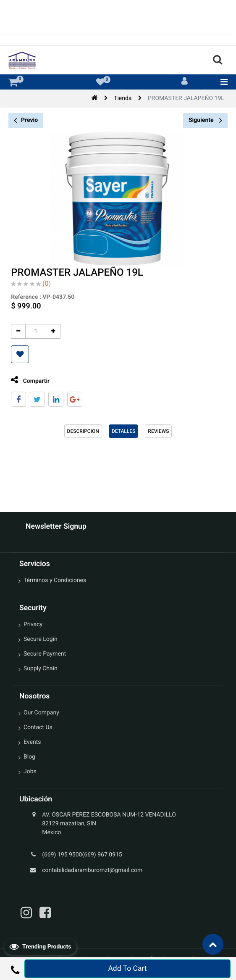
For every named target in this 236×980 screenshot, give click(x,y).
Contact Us (38, 727)
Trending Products (40, 946)
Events (32, 742)
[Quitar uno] (15, 331)
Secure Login (41, 639)
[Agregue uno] (50, 331)
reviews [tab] (158, 431)
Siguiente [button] (205, 120)
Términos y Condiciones (55, 580)
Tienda (123, 98)
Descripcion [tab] (83, 431)
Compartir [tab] (27, 380)
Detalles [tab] (123, 431)
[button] (17, 354)
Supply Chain (41, 669)
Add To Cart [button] (127, 969)
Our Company (41, 713)
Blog (29, 757)
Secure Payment (45, 654)
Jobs (30, 772)
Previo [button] (26, 120)
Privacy (33, 624)
